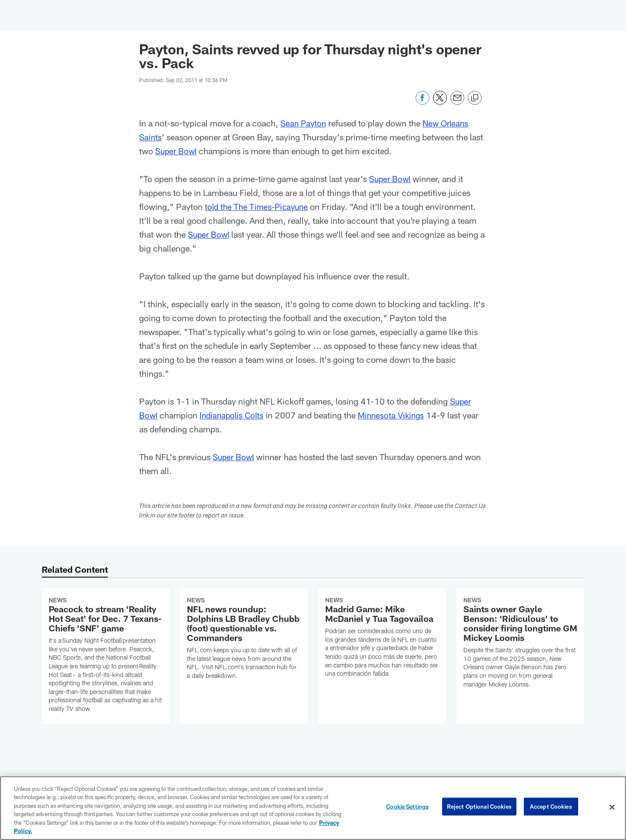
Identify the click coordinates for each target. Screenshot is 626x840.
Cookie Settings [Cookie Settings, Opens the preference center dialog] (407, 807)
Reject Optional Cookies (479, 807)
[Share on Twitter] (440, 102)
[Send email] (457, 102)
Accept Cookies (551, 807)
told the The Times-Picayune (259, 206)
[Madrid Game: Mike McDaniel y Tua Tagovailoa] (382, 638)
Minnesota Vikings (396, 415)
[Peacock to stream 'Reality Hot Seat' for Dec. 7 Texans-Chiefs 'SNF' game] (106, 656)
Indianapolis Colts (234, 415)
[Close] (612, 807)
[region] (313, 808)
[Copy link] (475, 98)
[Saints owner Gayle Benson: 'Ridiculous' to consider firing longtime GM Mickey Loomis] (520, 644)
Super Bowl (177, 151)
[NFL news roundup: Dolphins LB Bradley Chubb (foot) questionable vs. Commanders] (244, 639)
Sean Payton (304, 123)
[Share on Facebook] (423, 102)
